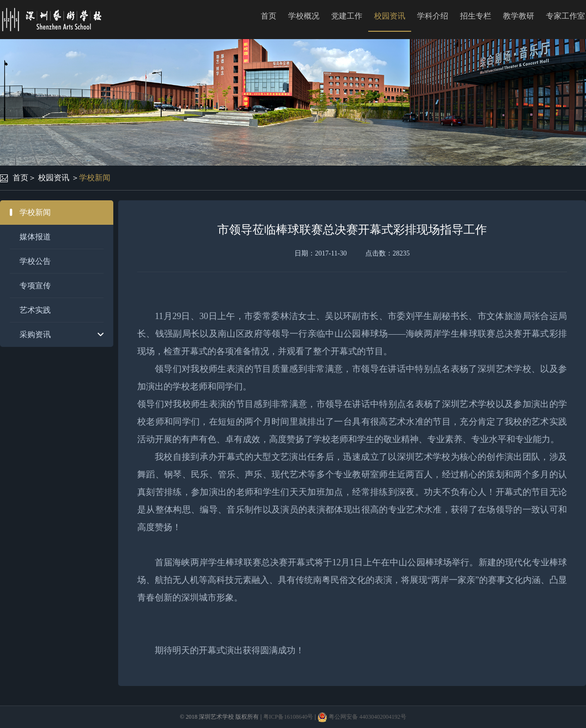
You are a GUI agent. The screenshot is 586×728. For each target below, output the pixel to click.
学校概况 (304, 16)
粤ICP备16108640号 (288, 717)
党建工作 (347, 16)
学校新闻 (95, 178)
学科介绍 (433, 16)
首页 (269, 16)
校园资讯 (390, 16)
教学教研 (519, 16)
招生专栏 (476, 16)
